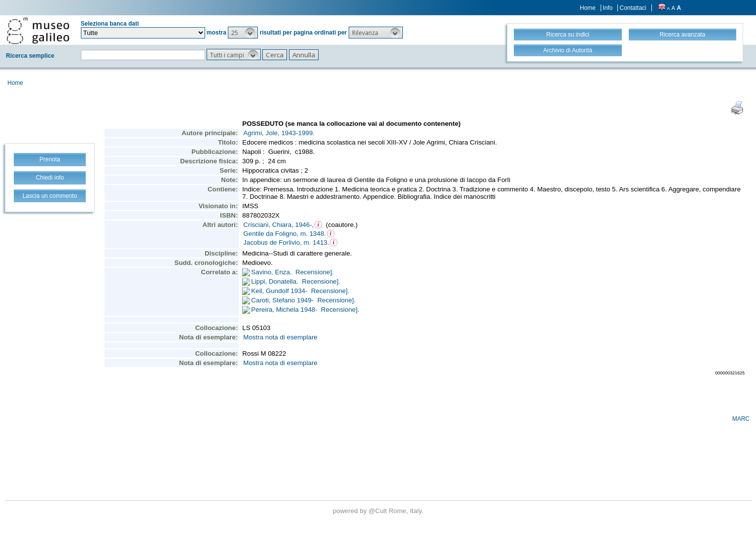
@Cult (378, 511)
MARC (741, 419)
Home (588, 8)
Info (608, 8)
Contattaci (633, 8)
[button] (243, 33)
